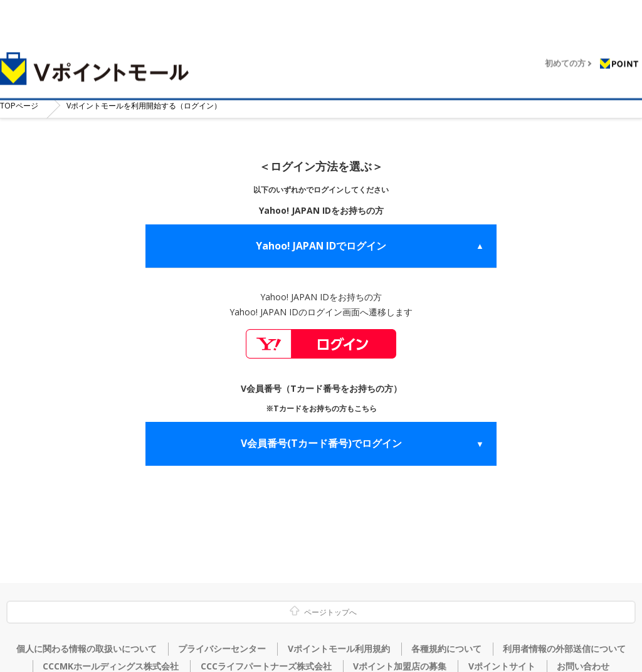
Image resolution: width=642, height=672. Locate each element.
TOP (22, 102)
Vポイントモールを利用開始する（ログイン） (163, 102)
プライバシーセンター (222, 649)
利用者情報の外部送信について (564, 649)
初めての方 (565, 54)
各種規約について (446, 649)
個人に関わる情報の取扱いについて (87, 649)
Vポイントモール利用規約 (339, 649)
